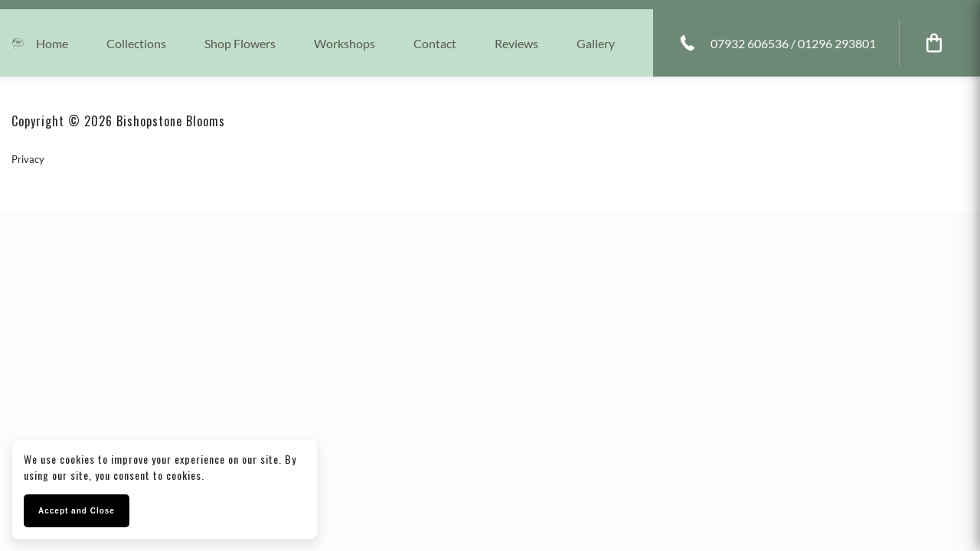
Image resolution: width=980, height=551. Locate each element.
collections (136, 43)
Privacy (28, 159)
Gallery (596, 43)
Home (52, 43)
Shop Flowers (240, 43)
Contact (435, 43)
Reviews (516, 43)
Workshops (345, 43)
